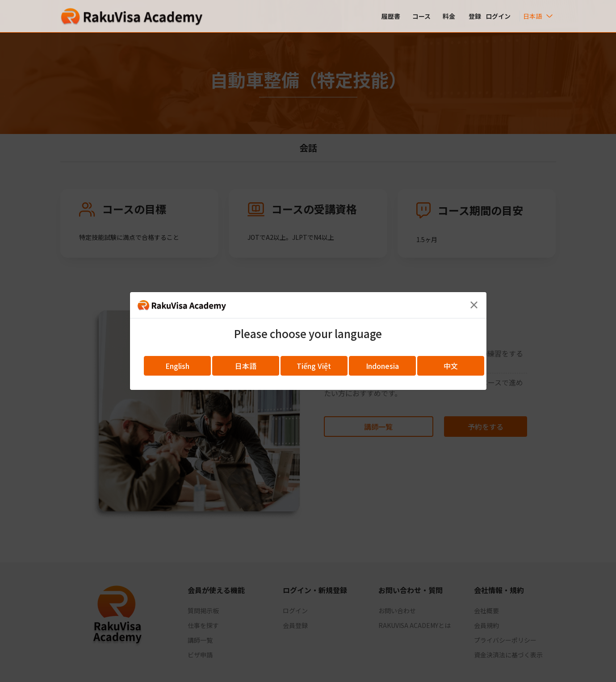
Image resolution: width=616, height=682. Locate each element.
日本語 (246, 366)
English (177, 366)
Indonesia (382, 366)
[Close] (474, 305)
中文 (451, 366)
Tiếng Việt (314, 366)
